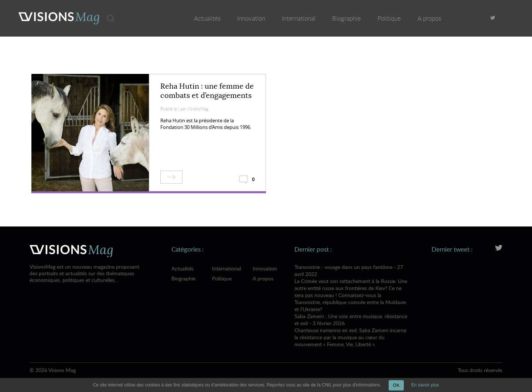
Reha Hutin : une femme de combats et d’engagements (207, 91)
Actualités (207, 18)
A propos (429, 18)
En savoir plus (425, 385)
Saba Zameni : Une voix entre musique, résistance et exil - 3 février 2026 (351, 330)
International (299, 18)
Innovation (251, 18)
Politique (389, 18)
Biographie (347, 18)
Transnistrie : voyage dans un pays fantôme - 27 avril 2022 (351, 288)
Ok (396, 385)
